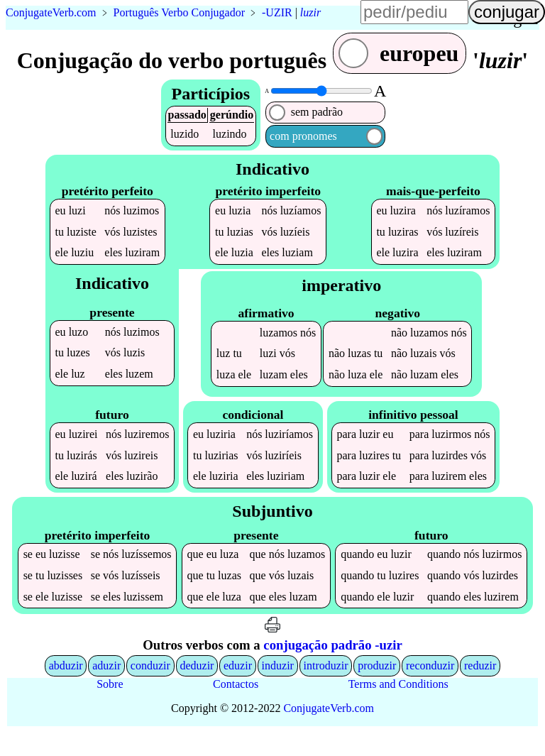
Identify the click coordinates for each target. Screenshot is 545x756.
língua (517, 18)
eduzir (238, 690)
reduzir (480, 690)
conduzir (150, 690)
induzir (278, 690)
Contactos (236, 708)
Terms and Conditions (398, 708)
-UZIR (277, 12)
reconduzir (430, 690)
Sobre (110, 708)
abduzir (66, 690)
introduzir (326, 690)
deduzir (197, 690)
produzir (377, 690)
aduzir (106, 690)
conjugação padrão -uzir (332, 669)
